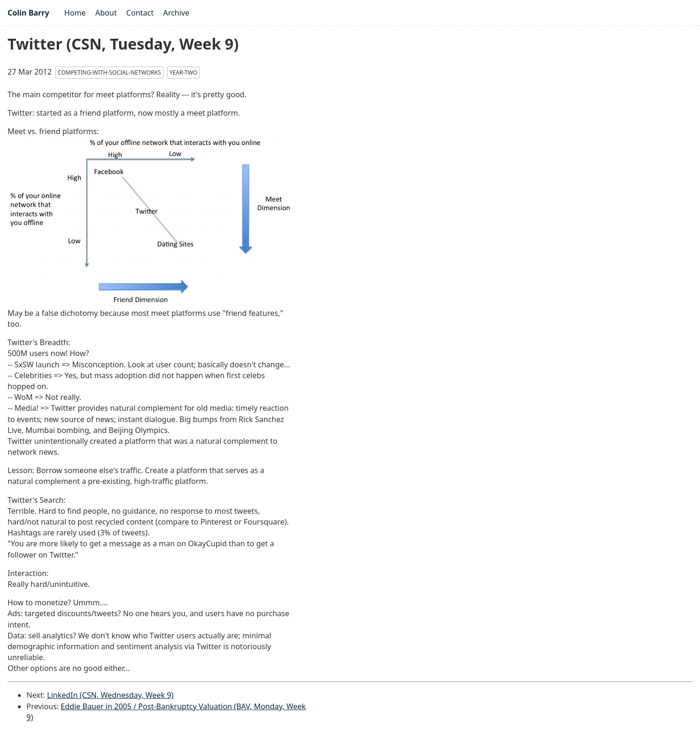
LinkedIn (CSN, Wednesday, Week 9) (111, 695)
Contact (140, 13)
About (106, 13)
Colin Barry (28, 13)
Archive (176, 13)
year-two (184, 72)
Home (75, 13)
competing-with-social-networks (109, 72)
